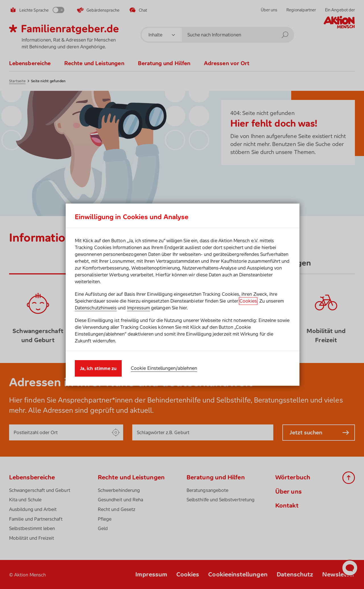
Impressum (139, 308)
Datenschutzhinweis (96, 308)
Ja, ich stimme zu (98, 368)
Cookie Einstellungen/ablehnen (164, 368)
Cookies (248, 301)
